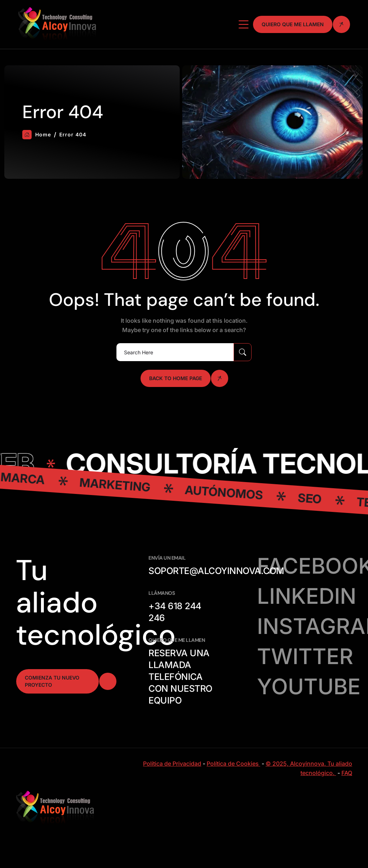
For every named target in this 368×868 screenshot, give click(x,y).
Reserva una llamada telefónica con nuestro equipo (180, 677)
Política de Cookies (233, 764)
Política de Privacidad (172, 764)
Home (37, 135)
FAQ (347, 773)
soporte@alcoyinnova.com (216, 571)
